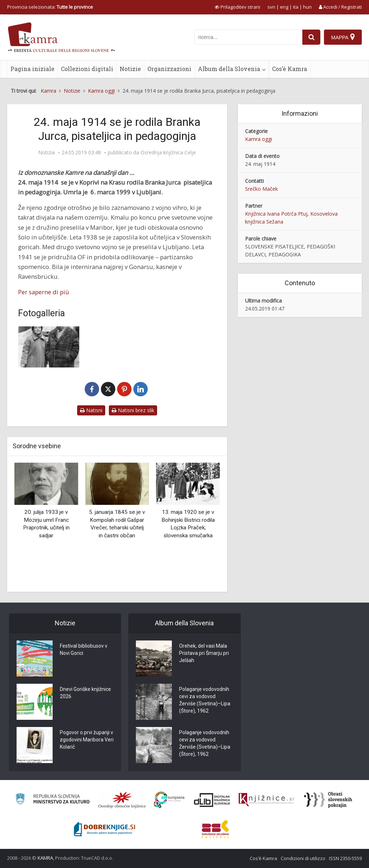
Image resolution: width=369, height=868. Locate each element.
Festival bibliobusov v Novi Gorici (84, 649)
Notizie (130, 69)
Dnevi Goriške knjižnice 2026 (85, 693)
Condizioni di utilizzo (303, 858)
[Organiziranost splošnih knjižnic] (122, 800)
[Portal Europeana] (169, 800)
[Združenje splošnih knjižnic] (215, 829)
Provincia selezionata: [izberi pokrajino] (50, 7)
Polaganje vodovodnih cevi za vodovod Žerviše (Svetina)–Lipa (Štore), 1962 (205, 700)
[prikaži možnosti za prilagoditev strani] (237, 7)
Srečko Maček (261, 189)
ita (296, 7)
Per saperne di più (44, 292)
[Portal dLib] (212, 800)
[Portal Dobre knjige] (105, 829)
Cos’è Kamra (290, 69)
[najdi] (311, 37)
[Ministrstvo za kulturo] (52, 800)
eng (284, 7)
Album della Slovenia (229, 69)
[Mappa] (343, 37)
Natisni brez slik (133, 410)
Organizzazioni (169, 69)
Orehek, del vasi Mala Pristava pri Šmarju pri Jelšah (204, 653)
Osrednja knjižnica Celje (168, 153)
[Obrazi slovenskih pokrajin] (328, 800)
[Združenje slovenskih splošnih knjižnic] (266, 800)
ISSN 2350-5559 (345, 858)
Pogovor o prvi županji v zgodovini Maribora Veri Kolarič (87, 740)
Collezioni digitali (87, 69)
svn (271, 7)
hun (307, 7)
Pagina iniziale (32, 69)
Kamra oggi (259, 139)
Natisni (91, 410)
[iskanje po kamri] (248, 37)
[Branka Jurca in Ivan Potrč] (49, 347)
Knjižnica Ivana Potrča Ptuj (276, 214)
